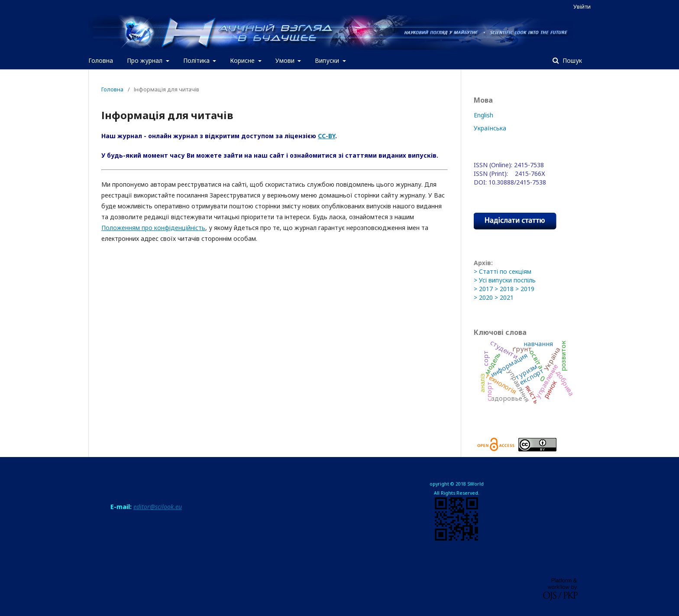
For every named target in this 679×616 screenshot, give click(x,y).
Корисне (243, 60)
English (483, 115)
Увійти (582, 6)
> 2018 (504, 289)
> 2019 (525, 289)
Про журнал (145, 60)
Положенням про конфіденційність (153, 228)
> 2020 (483, 297)
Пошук (571, 60)
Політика (197, 60)
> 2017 (483, 289)
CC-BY (327, 136)
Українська (490, 128)
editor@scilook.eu (158, 507)
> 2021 (504, 297)
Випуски (328, 60)
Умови (286, 60)
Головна (101, 60)
